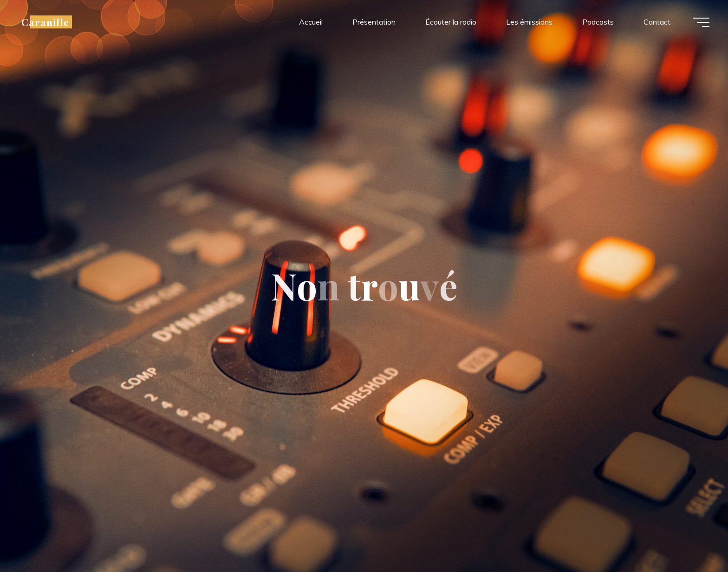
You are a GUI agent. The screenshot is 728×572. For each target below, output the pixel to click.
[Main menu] (701, 22)
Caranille (45, 22)
